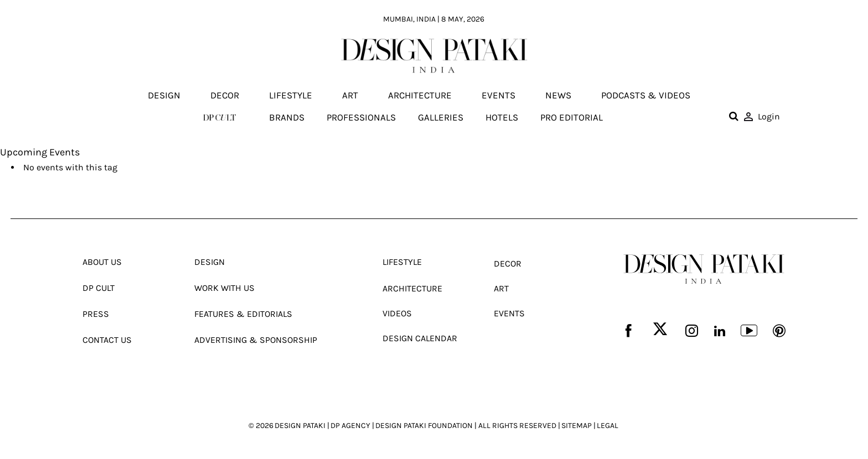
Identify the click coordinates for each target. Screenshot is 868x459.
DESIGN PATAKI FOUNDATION (424, 426)
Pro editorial (572, 117)
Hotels (502, 117)
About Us (102, 262)
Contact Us (107, 340)
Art (350, 96)
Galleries (441, 117)
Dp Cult (99, 288)
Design (164, 96)
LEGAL (608, 426)
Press (96, 314)
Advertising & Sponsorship (256, 340)
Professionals (361, 117)
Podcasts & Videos (646, 96)
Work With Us (224, 288)
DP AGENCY (350, 426)
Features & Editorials (243, 314)
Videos (397, 313)
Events (498, 96)
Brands (287, 117)
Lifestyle (291, 96)
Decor (225, 96)
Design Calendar (420, 338)
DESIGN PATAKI (300, 426)
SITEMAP (577, 426)
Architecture (420, 96)
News (558, 96)
